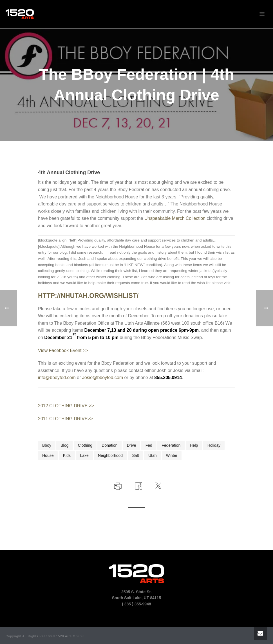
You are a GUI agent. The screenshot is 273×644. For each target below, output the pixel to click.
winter (172, 455)
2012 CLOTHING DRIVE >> (66, 406)
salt (135, 455)
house (48, 455)
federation (171, 445)
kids (67, 455)
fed (149, 445)
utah (153, 455)
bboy (47, 445)
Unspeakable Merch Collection (175, 218)
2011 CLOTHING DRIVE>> (65, 419)
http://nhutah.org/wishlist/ (88, 296)
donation (109, 445)
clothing (85, 445)
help (194, 445)
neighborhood (110, 455)
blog (64, 445)
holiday (214, 445)
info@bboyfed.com (57, 378)
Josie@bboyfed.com (103, 378)
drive (132, 445)
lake (84, 455)
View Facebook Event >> (63, 350)
